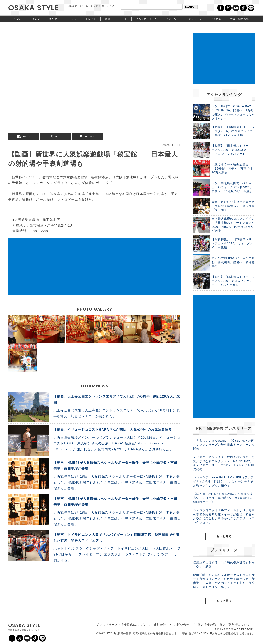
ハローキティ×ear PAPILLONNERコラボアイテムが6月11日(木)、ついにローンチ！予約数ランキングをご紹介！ (223, 481)
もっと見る (224, 536)
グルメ (36, 19)
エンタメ (54, 19)
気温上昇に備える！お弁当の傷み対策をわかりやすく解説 (224, 565)
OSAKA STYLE (33, 8)
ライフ (73, 19)
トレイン (91, 19)
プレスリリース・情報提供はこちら (121, 625)
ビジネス (216, 19)
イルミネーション (147, 19)
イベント (18, 19)
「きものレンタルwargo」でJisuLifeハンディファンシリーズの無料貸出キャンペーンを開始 (224, 445)
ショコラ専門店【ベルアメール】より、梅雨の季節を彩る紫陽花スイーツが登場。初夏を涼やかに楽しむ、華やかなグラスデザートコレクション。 (224, 516)
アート (123, 19)
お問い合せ (182, 625)
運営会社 (160, 625)
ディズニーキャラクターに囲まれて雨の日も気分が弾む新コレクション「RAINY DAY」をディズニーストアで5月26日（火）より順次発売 (224, 463)
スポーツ (172, 19)
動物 (108, 19)
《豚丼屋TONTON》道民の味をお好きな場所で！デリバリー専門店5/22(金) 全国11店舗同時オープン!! (223, 498)
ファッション (194, 19)
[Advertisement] (95, 267)
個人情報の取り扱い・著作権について (224, 625)
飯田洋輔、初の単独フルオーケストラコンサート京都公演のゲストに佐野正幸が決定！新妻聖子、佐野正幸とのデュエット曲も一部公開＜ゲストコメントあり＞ (224, 581)
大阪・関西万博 (239, 19)
